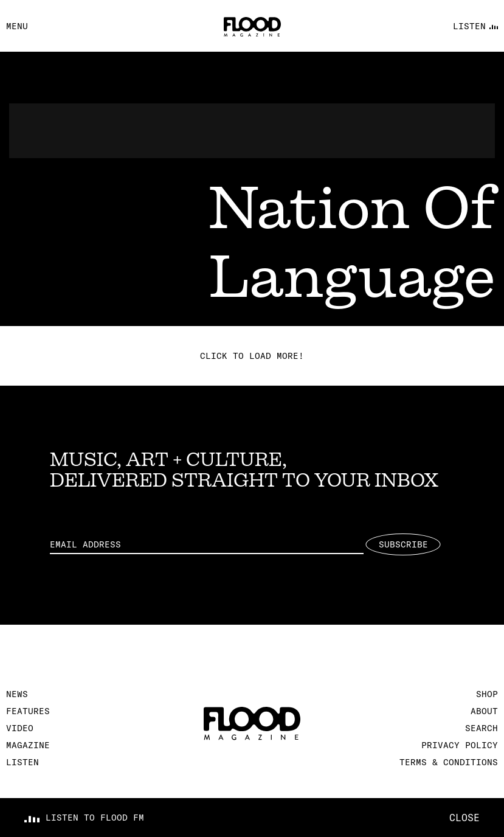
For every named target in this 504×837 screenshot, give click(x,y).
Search (482, 728)
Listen (22, 762)
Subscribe (403, 544)
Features (28, 711)
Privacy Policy (460, 745)
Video (20, 728)
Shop (487, 694)
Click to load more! (252, 356)
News (17, 694)
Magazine (28, 745)
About (484, 711)
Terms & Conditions (449, 762)
